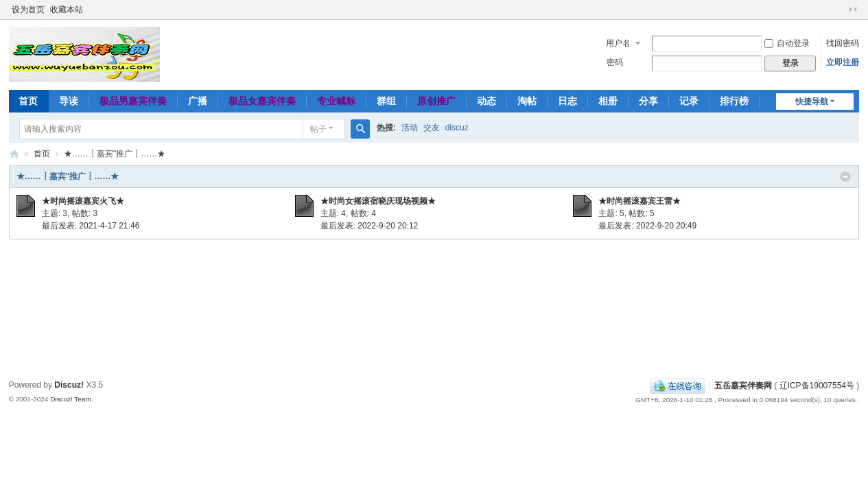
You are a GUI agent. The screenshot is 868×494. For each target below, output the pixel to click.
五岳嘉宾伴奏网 (743, 386)
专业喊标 (336, 101)
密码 (615, 62)
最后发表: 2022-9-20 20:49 (647, 226)
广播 (198, 101)
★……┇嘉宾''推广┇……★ (68, 176)
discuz (457, 128)
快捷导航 (812, 102)
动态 (486, 101)
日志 (567, 101)
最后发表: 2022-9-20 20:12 (370, 226)
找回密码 (843, 43)
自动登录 (787, 43)
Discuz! (69, 385)
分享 (648, 101)
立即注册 (843, 62)
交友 (432, 128)
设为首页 (28, 10)
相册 (608, 101)
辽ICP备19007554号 (817, 386)
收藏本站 (67, 10)
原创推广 (436, 101)
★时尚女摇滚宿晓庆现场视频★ (378, 201)
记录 (689, 101)
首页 (28, 101)
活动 (410, 128)
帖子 (318, 129)
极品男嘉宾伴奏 (133, 101)
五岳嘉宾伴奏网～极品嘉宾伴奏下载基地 (14, 154)
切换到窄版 (853, 10)
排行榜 (734, 101)
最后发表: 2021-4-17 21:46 (91, 226)
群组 (386, 101)
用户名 (618, 43)
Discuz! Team (71, 399)
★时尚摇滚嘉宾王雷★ (640, 201)
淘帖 (527, 101)
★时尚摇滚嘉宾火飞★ (83, 201)
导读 (69, 101)
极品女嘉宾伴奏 (262, 101)
